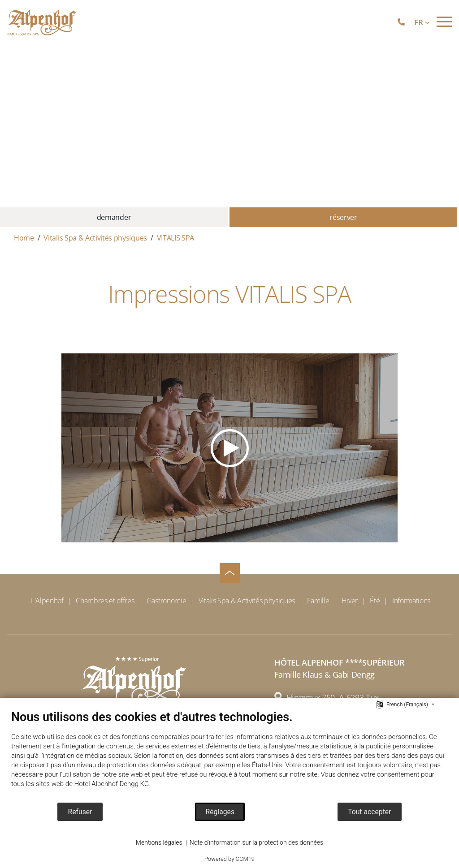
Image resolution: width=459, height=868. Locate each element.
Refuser (80, 812)
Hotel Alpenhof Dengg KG (112, 784)
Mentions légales (159, 842)
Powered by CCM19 (229, 859)
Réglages (220, 812)
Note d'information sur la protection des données (256, 842)
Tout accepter (369, 812)
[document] (229, 756)
